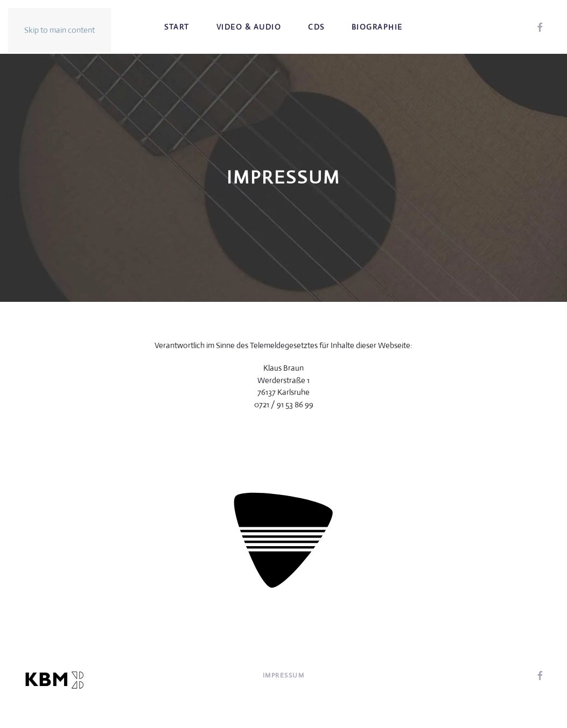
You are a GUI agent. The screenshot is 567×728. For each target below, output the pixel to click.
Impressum (284, 676)
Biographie (377, 27)
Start (177, 27)
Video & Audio (249, 27)
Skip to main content (59, 30)
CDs (316, 27)
